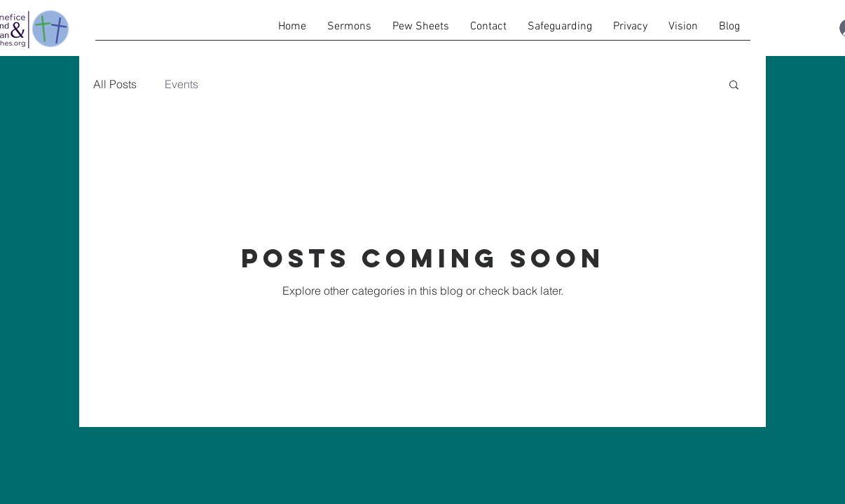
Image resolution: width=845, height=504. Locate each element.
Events (181, 84)
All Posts (115, 84)
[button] (734, 86)
